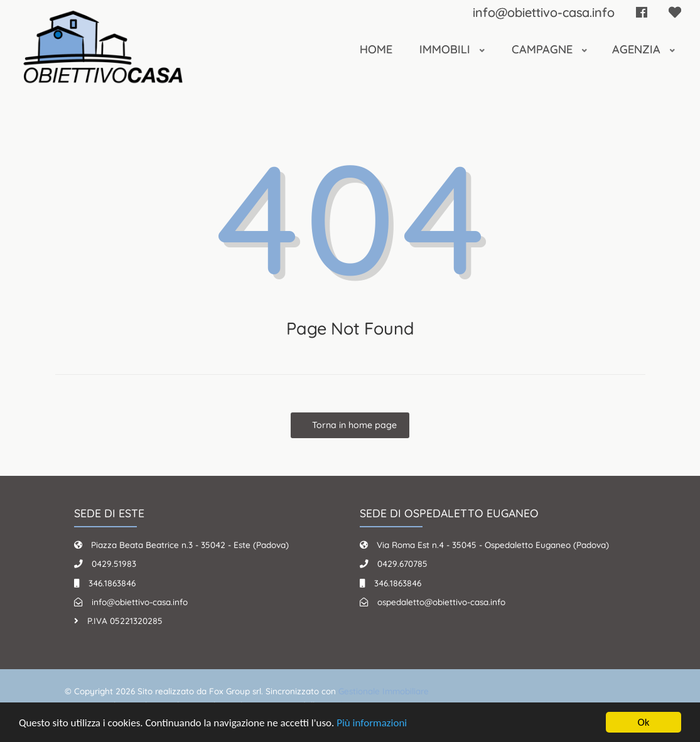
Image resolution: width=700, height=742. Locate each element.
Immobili (446, 49)
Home (376, 49)
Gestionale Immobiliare (384, 691)
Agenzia (638, 49)
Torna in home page (353, 425)
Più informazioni (372, 723)
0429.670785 (402, 563)
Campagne (544, 49)
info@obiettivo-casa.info (544, 12)
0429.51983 (114, 563)
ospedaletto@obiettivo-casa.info (441, 602)
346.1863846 (112, 583)
